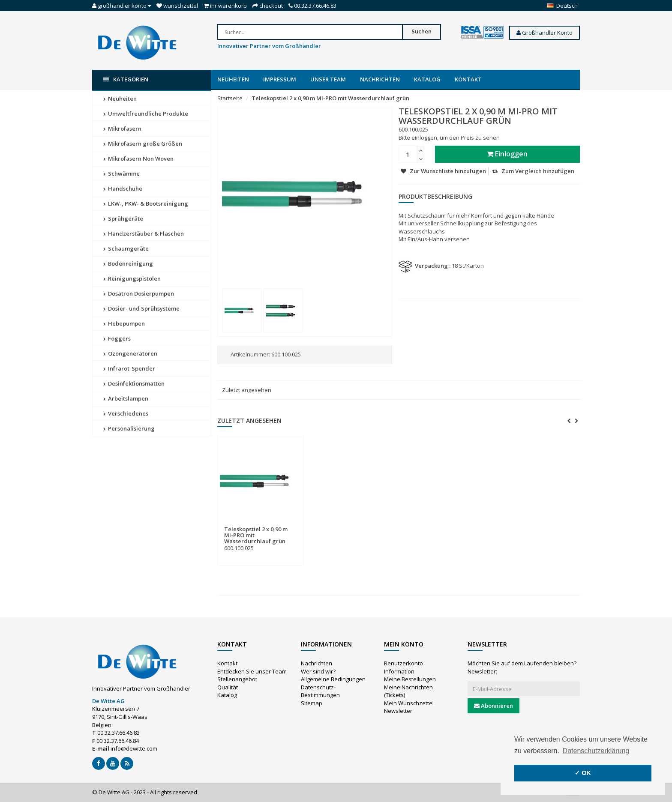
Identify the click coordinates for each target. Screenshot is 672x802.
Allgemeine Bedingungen (333, 679)
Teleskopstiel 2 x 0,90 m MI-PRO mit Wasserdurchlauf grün (330, 98)
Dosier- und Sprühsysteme (141, 308)
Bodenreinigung (128, 263)
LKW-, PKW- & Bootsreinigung (146, 203)
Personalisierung (129, 428)
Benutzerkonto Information (403, 667)
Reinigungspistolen (132, 278)
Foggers (117, 338)
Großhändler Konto (544, 33)
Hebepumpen (124, 323)
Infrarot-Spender (129, 368)
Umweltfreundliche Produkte (146, 114)
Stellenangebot (237, 679)
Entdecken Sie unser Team (252, 671)
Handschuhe (123, 189)
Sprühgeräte (123, 218)
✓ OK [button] (583, 773)
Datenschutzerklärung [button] (596, 751)
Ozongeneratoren (130, 353)
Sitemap (312, 703)
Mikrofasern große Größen (143, 144)
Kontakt (468, 79)
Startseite (230, 98)
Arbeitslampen (126, 398)
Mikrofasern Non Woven (138, 159)
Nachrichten (380, 79)
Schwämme (121, 174)
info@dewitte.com (134, 748)
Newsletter (398, 711)
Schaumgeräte (126, 248)
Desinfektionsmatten (134, 383)
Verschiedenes (126, 413)
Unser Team (328, 79)
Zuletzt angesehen (247, 390)
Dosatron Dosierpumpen (139, 293)
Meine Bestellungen (410, 679)
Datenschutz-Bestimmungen (320, 691)
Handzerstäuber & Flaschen (144, 233)
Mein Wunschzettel (409, 703)
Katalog (427, 79)
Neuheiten (233, 79)
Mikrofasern (122, 129)
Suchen (421, 31)
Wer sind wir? (318, 671)
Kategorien (126, 79)
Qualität (228, 687)
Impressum (280, 79)
